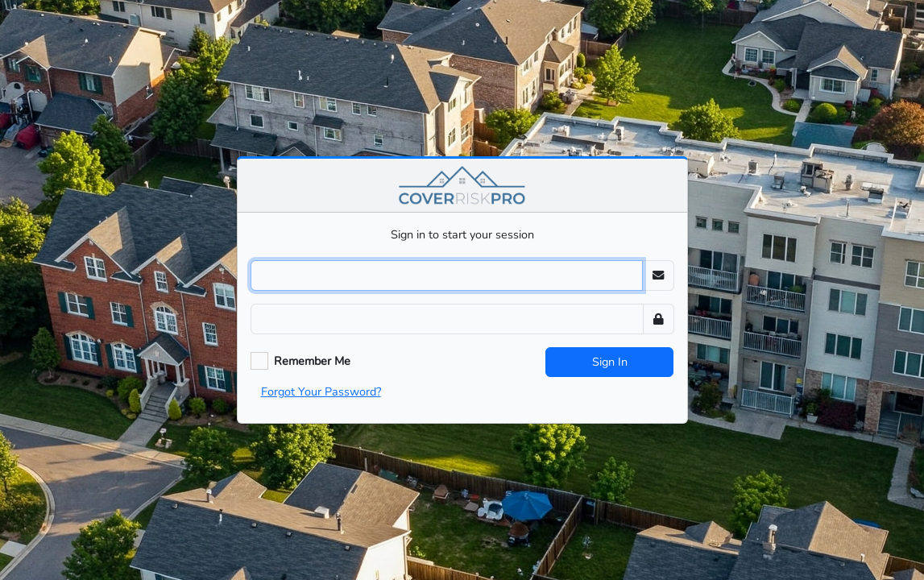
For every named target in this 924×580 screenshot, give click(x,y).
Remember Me (312, 361)
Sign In (610, 362)
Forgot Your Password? (321, 391)
